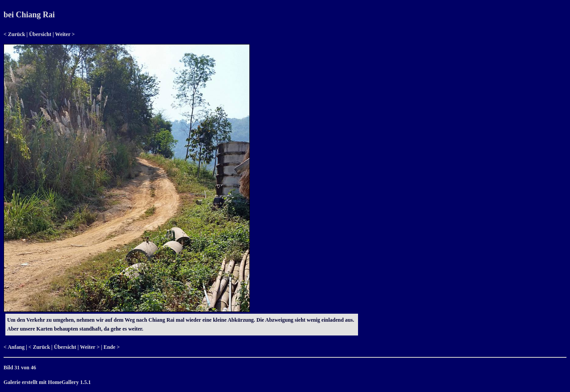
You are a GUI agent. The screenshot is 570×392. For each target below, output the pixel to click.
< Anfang (14, 347)
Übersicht (40, 34)
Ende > (112, 347)
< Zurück (14, 34)
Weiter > (65, 34)
